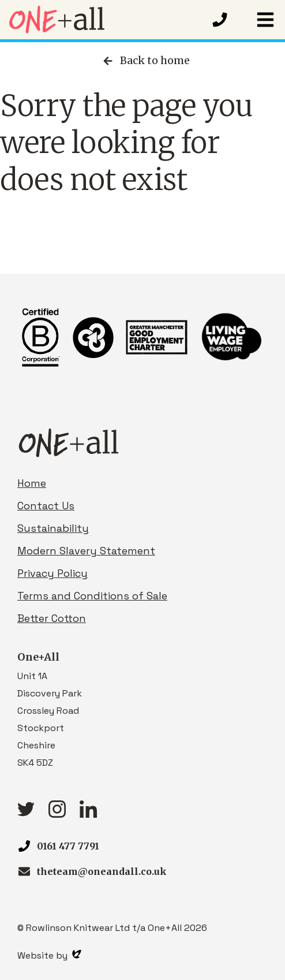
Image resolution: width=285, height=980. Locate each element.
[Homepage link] (106, 20)
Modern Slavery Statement (86, 551)
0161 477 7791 (68, 846)
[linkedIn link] (88, 814)
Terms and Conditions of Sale (92, 596)
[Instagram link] (57, 814)
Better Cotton (52, 618)
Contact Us (46, 506)
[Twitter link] (26, 813)
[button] (265, 20)
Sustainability (53, 528)
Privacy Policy (52, 573)
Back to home (145, 61)
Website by (49, 955)
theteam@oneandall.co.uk (102, 871)
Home (32, 483)
